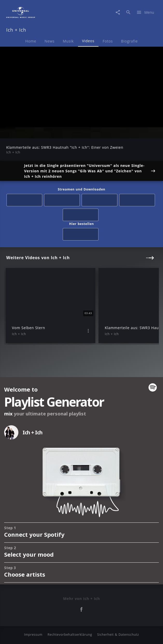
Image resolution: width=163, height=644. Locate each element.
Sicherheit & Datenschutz (118, 635)
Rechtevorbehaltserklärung (70, 635)
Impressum (33, 635)
